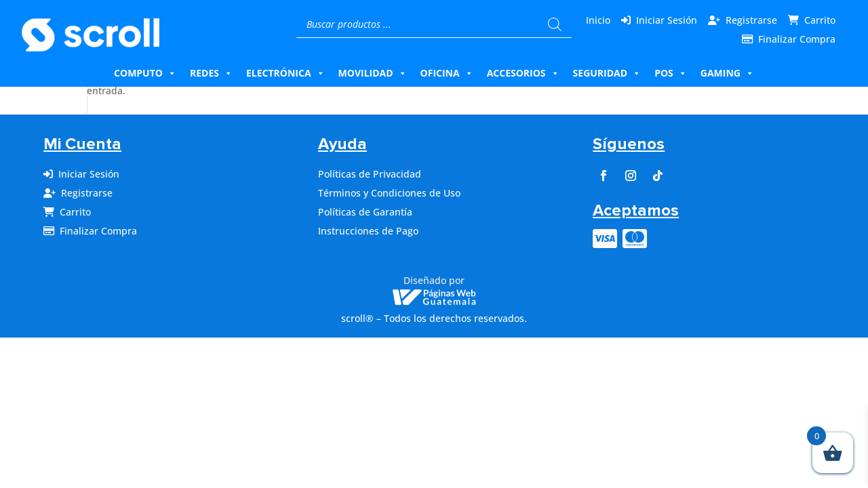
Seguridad (607, 73)
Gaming (727, 73)
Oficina (447, 73)
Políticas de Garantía (365, 212)
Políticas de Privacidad (370, 174)
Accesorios (523, 73)
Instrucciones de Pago (368, 231)
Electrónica (285, 73)
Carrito (820, 20)
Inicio (598, 20)
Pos (671, 73)
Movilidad (373, 73)
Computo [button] (145, 73)
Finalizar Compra (797, 39)
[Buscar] (555, 24)
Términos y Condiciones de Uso (389, 193)
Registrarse (751, 20)
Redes (211, 73)
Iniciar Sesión (667, 20)
